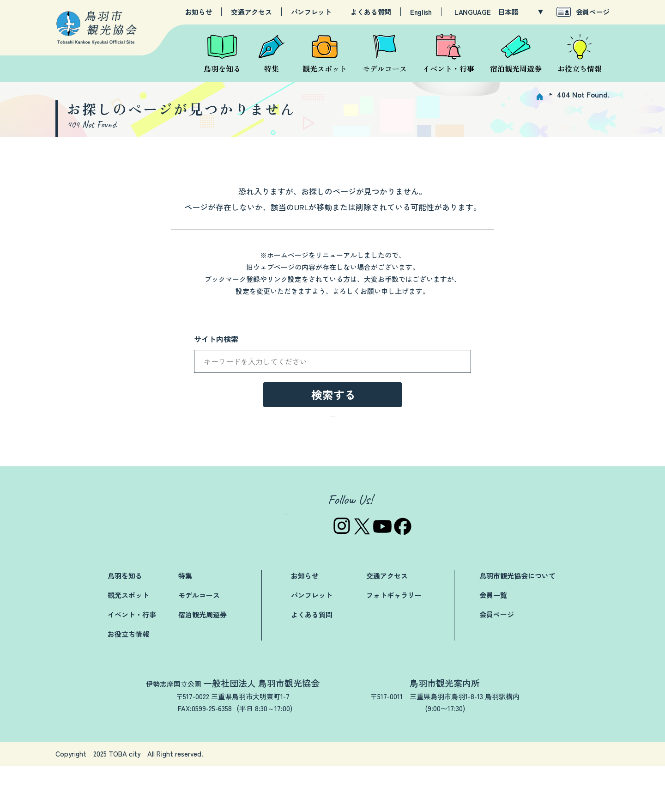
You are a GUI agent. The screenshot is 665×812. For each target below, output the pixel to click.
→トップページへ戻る (332, 460)
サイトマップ (580, 800)
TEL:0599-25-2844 (424, 754)
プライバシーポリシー (508, 800)
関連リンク (439, 800)
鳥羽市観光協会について (517, 622)
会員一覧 (493, 641)
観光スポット (128, 641)
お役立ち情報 (128, 680)
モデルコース (199, 641)
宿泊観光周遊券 (203, 661)
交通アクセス (251, 12)
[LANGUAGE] (521, 12)
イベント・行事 (132, 661)
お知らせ (199, 12)
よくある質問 (371, 12)
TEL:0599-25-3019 (173, 754)
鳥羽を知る (125, 622)
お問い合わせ (384, 800)
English (421, 12)
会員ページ (593, 12)
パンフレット (311, 12)
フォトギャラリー (394, 641)
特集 (185, 622)
